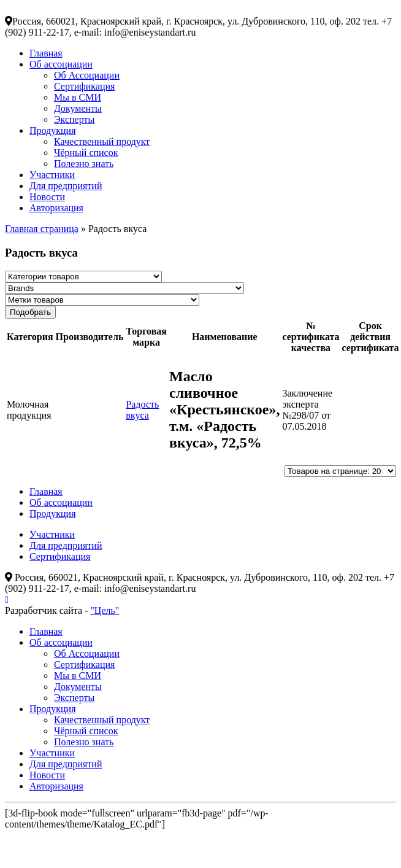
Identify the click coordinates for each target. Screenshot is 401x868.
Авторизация (56, 208)
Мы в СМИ (78, 97)
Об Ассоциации (87, 75)
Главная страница (42, 229)
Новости (47, 197)
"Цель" (105, 610)
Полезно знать (84, 164)
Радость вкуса (142, 410)
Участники (52, 175)
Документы (78, 108)
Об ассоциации (61, 64)
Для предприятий (66, 186)
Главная (46, 53)
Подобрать (30, 312)
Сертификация (84, 86)
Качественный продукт (102, 141)
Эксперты (74, 119)
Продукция (53, 130)
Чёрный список (86, 153)
